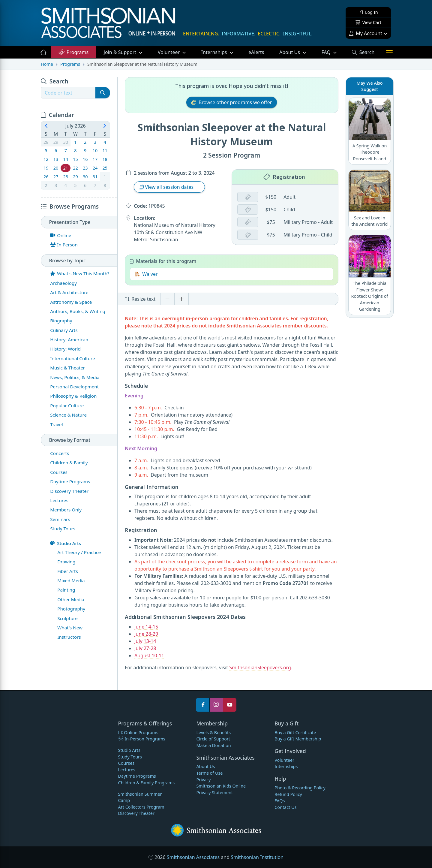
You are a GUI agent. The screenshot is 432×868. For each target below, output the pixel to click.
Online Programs (138, 732)
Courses (126, 763)
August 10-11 (149, 656)
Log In (368, 12)
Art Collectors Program (141, 807)
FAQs (280, 801)
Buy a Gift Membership (298, 739)
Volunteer (169, 52)
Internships (215, 52)
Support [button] (121, 52)
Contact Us (285, 807)
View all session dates (167, 187)
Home (47, 64)
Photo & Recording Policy (300, 788)
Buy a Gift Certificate (295, 732)
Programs (73, 52)
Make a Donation (213, 745)
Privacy (203, 780)
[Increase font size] (181, 299)
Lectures (127, 770)
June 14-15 (146, 627)
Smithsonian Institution (257, 857)
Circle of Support (213, 739)
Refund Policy (288, 794)
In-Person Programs (142, 739)
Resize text (140, 299)
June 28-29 (146, 634)
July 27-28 (145, 648)
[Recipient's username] (68, 93)
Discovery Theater (136, 813)
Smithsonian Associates (193, 857)
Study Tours (130, 757)
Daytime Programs (137, 776)
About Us (290, 52)
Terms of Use (209, 773)
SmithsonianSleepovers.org (260, 668)
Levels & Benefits (213, 732)
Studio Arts (66, 543)
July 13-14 (145, 641)
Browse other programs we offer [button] (232, 102)
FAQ (333, 52)
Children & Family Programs (146, 783)
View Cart (368, 22)
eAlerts (256, 52)
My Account (366, 33)
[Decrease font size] (167, 299)
